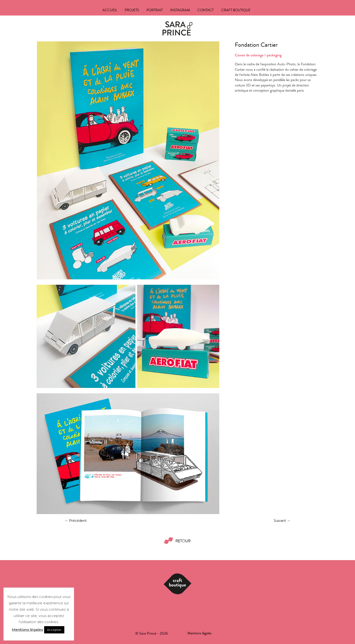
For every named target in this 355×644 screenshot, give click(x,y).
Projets (132, 11)
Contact (206, 11)
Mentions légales (27, 630)
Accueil (110, 11)
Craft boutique (236, 11)
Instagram (180, 11)
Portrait (155, 11)
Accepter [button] (54, 630)
